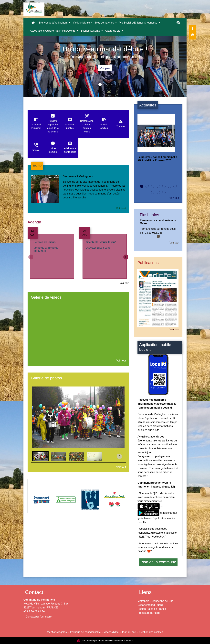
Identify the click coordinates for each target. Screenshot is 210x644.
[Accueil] (34, 9)
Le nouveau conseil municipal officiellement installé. (105, 57)
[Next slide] (119, 456)
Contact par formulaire (39, 617)
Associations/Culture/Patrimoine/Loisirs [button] (53, 31)
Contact (34, 592)
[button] (33, 23)
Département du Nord (150, 605)
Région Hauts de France (152, 609)
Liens (145, 592)
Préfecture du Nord (149, 613)
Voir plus (105, 68)
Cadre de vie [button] (113, 31)
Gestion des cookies (151, 632)
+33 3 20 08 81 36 (34, 612)
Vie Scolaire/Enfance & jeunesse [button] (139, 23)
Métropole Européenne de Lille (155, 601)
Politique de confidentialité (85, 632)
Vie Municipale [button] (82, 23)
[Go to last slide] (37, 456)
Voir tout (121, 208)
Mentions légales (57, 632)
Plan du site (129, 632)
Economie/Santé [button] (91, 31)
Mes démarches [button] (105, 23)
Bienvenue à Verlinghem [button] (54, 23)
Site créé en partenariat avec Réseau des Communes (105, 641)
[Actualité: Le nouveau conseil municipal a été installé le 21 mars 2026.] (158, 141)
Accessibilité (111, 632)
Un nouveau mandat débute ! (105, 49)
